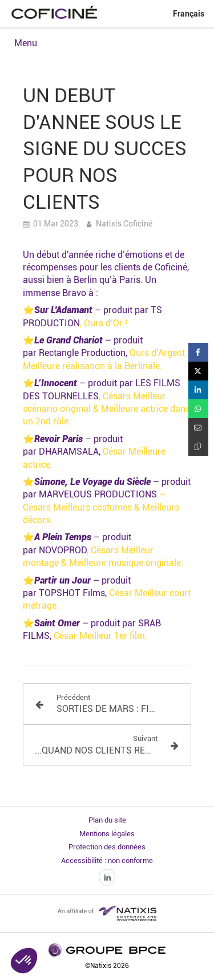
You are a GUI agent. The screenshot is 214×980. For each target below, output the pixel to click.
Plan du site (107, 820)
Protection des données (107, 847)
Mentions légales (107, 834)
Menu (26, 43)
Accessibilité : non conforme (107, 860)
